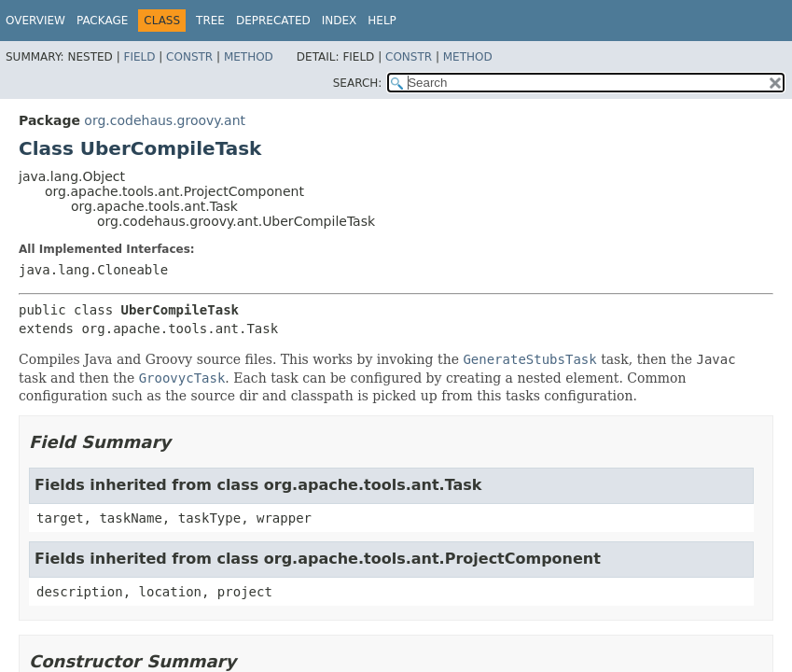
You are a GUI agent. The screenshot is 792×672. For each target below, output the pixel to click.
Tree (210, 21)
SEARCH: (358, 83)
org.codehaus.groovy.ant (165, 120)
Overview (35, 21)
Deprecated (273, 21)
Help (382, 21)
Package (102, 21)
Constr (189, 57)
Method (249, 57)
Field (139, 57)
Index (340, 21)
